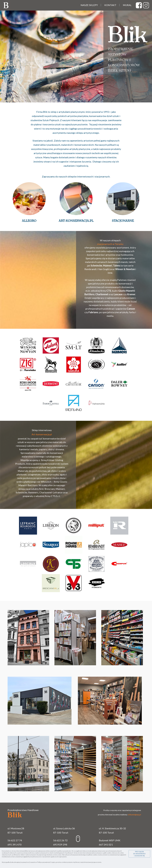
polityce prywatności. (65, 851)
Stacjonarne (123, 221)
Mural (127, 5)
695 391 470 (15, 845)
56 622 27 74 (15, 840)
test (139, 5)
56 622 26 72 (60, 840)
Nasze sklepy (89, 5)
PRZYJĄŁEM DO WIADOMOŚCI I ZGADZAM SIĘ (139, 854)
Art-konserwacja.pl (76, 221)
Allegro (29, 221)
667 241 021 (106, 845)
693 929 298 (60, 845)
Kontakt (110, 5)
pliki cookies (108, 853)
